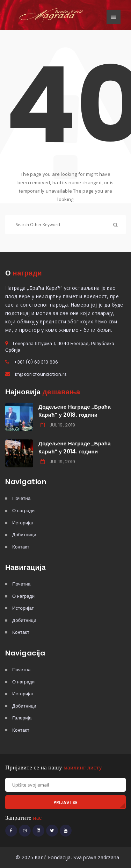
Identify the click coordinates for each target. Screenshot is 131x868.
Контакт (21, 547)
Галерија (22, 718)
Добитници (24, 535)
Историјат (23, 523)
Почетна (21, 498)
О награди (23, 511)
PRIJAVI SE (66, 802)
